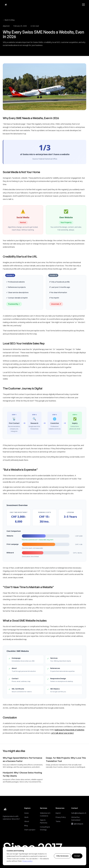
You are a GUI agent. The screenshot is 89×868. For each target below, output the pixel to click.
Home (26, 814)
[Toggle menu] (83, 5)
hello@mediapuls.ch (79, 813)
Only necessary (62, 856)
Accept (77, 856)
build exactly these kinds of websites (70, 730)
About (27, 822)
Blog (26, 826)
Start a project (30, 830)
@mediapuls (77, 824)
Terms (58, 822)
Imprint (58, 813)
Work (26, 818)
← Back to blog (9, 20)
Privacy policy (27, 861)
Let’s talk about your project (62, 733)
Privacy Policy (61, 818)
